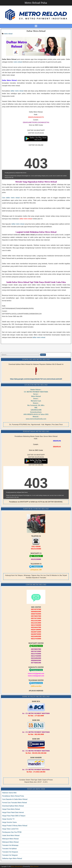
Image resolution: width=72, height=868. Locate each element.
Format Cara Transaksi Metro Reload (14, 803)
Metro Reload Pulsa (36, 3)
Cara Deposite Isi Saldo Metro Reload (15, 799)
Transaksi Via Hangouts (10, 852)
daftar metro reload (17, 91)
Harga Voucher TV (8, 819)
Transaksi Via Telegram (10, 855)
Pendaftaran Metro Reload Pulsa (13, 796)
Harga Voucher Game (9, 822)
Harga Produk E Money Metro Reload (15, 826)
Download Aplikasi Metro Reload (13, 806)
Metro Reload (34, 866)
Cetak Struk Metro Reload (11, 835)
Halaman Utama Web (9, 793)
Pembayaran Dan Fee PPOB (12, 832)
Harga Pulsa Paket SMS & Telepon (14, 816)
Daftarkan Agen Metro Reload (12, 858)
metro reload (8, 34)
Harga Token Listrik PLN (10, 829)
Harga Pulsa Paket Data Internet (13, 812)
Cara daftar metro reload (11, 198)
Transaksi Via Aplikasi (9, 849)
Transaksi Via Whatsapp (10, 845)
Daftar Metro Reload (36, 31)
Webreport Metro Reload (10, 839)
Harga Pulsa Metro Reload (11, 809)
